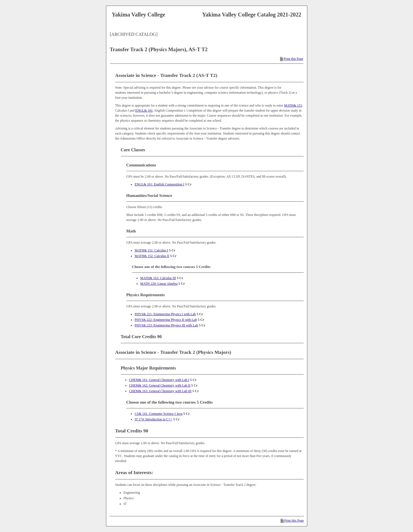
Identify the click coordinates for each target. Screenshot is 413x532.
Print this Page (292, 59)
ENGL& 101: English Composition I (160, 184)
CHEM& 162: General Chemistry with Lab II (160, 385)
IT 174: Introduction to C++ (154, 419)
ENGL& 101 (144, 110)
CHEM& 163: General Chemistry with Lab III (160, 391)
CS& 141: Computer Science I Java (159, 414)
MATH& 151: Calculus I (152, 250)
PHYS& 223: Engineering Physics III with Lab (167, 325)
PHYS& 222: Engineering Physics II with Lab (166, 320)
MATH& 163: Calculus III (158, 278)
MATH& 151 (293, 105)
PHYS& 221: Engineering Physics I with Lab (165, 314)
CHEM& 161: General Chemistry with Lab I (159, 380)
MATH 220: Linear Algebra (159, 284)
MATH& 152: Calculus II (152, 256)
